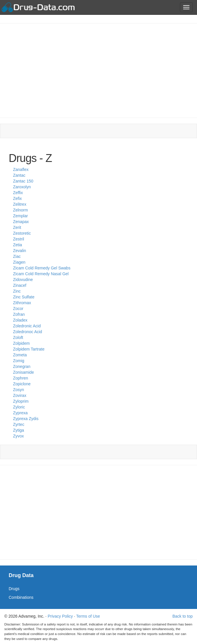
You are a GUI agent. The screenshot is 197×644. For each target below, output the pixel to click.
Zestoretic (22, 233)
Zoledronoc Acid (27, 332)
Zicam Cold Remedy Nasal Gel (41, 274)
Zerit (17, 227)
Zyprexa (20, 413)
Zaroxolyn (22, 187)
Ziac (17, 256)
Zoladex (20, 320)
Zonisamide (23, 372)
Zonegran (22, 366)
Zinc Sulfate (24, 297)
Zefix (17, 198)
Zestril (19, 239)
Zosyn (19, 390)
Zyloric (19, 407)
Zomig (19, 361)
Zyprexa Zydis (26, 419)
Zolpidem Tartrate (29, 349)
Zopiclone (22, 384)
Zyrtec (19, 424)
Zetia (18, 245)
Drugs (14, 589)
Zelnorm (20, 210)
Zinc (17, 291)
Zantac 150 (23, 181)
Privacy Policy (60, 616)
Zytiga (19, 430)
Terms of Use (88, 616)
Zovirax (20, 395)
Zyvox (18, 436)
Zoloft (18, 337)
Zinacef (20, 285)
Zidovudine (23, 280)
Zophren (21, 378)
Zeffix (18, 193)
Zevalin (20, 251)
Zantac (19, 175)
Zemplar (20, 216)
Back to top (183, 616)
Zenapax (21, 222)
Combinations (21, 597)
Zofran (19, 314)
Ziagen (19, 262)
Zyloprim (21, 401)
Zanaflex (21, 169)
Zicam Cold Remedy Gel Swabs (42, 268)
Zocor (18, 309)
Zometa (20, 355)
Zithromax (22, 303)
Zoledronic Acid (27, 326)
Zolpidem (21, 343)
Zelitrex (20, 204)
